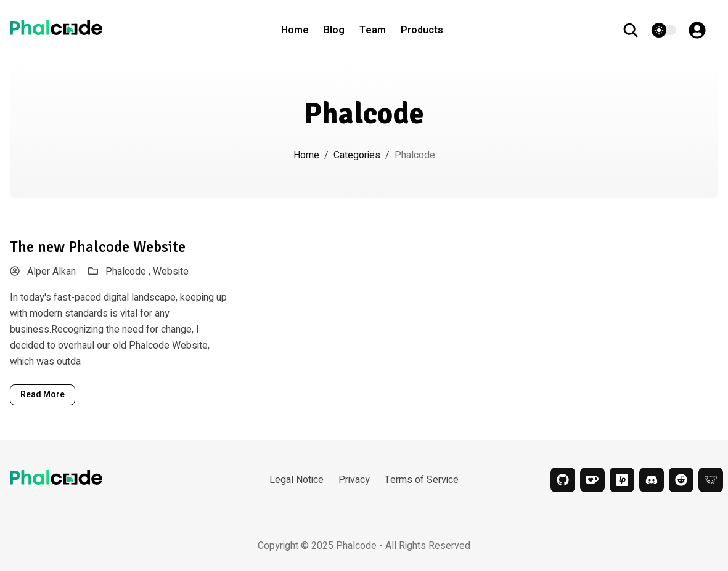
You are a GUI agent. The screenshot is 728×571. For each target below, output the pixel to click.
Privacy (354, 480)
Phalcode (356, 546)
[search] (637, 30)
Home (295, 30)
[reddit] (681, 480)
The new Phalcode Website (98, 247)
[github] (563, 480)
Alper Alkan (43, 272)
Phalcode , (129, 272)
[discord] (652, 480)
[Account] (703, 30)
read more (43, 395)
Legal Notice (297, 480)
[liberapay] (622, 480)
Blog (334, 30)
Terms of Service (422, 480)
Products (422, 30)
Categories (357, 155)
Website (171, 272)
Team (373, 30)
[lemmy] (711, 480)
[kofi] (592, 480)
